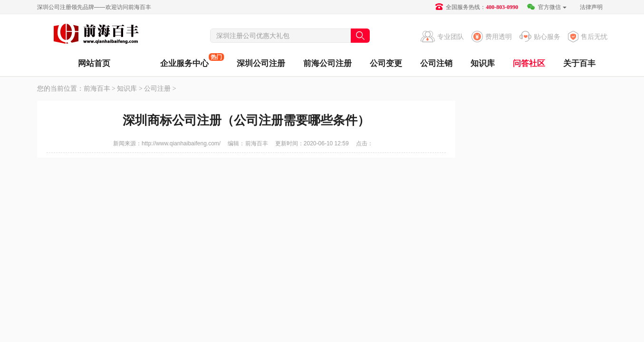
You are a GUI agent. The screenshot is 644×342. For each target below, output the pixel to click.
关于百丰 (579, 63)
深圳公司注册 (261, 63)
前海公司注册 (327, 63)
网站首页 (94, 63)
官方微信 (546, 7)
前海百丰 (96, 35)
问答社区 (529, 63)
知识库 (483, 63)
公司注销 (436, 63)
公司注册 (157, 89)
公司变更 (386, 63)
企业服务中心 (184, 61)
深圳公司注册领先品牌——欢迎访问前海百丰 (94, 7)
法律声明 (591, 7)
